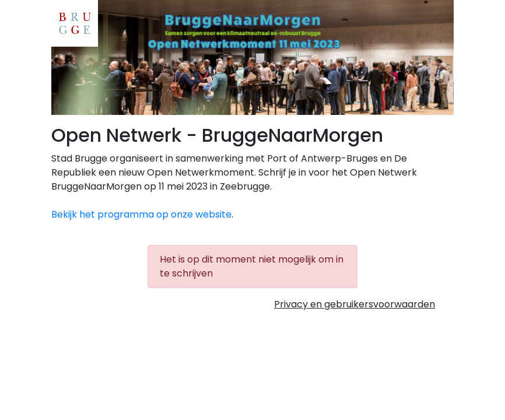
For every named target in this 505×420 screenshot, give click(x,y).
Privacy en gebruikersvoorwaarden (355, 304)
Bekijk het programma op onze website (141, 214)
